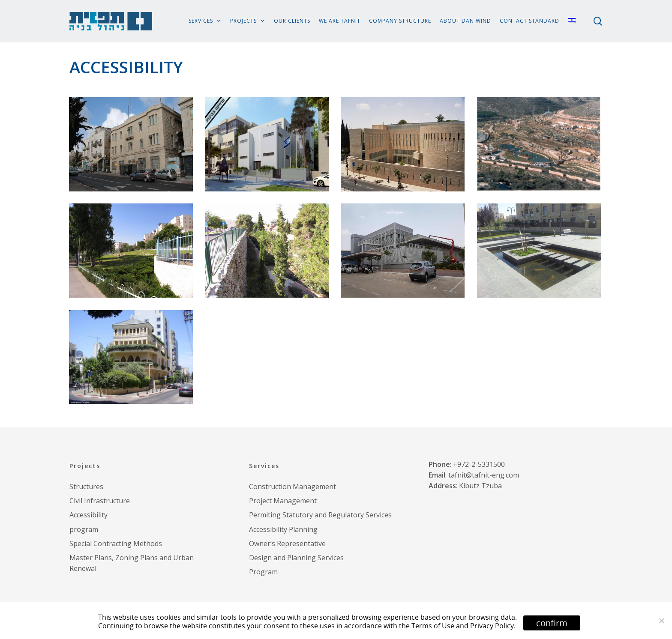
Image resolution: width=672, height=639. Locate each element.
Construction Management (292, 487)
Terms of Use (433, 626)
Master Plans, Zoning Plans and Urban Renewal (132, 563)
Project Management (283, 501)
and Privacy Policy (485, 626)
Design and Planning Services (296, 558)
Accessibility (88, 515)
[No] (661, 621)
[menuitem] (572, 21)
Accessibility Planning (283, 529)
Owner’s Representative (287, 543)
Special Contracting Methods (116, 543)
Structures (86, 487)
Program (263, 572)
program (84, 529)
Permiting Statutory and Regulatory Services (320, 515)
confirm (552, 623)
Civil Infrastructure (100, 501)
